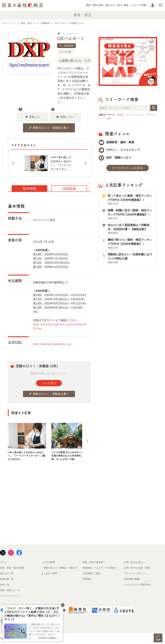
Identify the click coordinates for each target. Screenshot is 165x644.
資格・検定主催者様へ (94, 562)
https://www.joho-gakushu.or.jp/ (52, 344)
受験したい (65, 117)
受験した (33, 117)
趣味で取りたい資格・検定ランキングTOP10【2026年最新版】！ (131, 244)
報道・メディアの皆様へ (136, 5)
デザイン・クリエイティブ (119, 150)
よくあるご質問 (49, 573)
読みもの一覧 (7, 573)
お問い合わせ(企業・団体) (137, 568)
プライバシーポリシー (135, 573)
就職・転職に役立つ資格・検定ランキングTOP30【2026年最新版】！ (131, 214)
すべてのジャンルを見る (128, 168)
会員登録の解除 (132, 579)
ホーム (3, 562)
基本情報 (29, 189)
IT (104, 118)
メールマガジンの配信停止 (137, 585)
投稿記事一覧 (7, 579)
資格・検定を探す (95, 5)
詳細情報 (69, 189)
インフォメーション (10, 596)
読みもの (110, 5)
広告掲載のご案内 (92, 573)
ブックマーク (68, 34)
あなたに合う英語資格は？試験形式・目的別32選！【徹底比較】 (131, 229)
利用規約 (87, 579)
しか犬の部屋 (48, 562)
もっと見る (49, 383)
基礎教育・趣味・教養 (116, 142)
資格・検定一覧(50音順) (12, 568)
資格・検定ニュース (10, 590)
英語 (109, 118)
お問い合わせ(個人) (134, 562)
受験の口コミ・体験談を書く (49, 128)
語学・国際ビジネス (115, 158)
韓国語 (120, 115)
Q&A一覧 (5, 585)
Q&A (119, 5)
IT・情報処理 (66, 46)
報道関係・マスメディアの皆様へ (100, 568)
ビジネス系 (65, 52)
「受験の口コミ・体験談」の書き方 (59, 568)
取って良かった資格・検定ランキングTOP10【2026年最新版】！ (131, 200)
